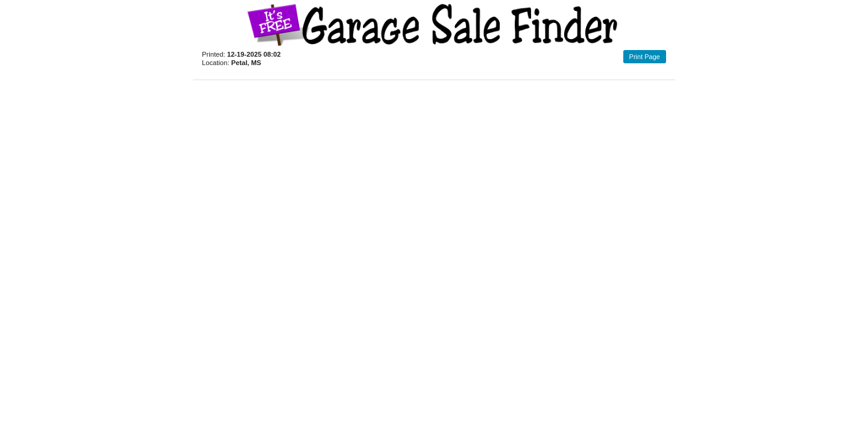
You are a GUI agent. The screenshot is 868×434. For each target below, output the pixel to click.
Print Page (645, 57)
